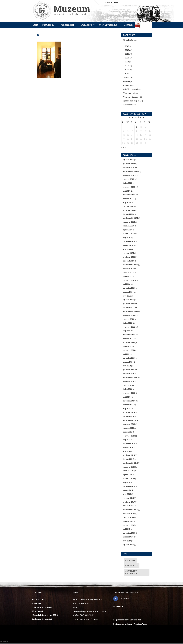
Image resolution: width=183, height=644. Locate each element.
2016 (127, 47)
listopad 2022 (128, 308)
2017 (127, 50)
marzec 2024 (128, 246)
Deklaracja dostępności (42, 619)
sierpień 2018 (128, 471)
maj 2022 (126, 331)
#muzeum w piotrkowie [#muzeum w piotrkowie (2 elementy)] (131, 572)
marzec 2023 (128, 292)
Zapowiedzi (128, 105)
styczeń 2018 (128, 498)
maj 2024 (126, 238)
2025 (127, 74)
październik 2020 (130, 378)
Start (35, 25)
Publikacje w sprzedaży (42, 608)
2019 (127, 54)
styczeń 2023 (128, 300)
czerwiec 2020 (129, 393)
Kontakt (128, 25)
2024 (127, 70)
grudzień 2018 (129, 456)
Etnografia (36, 604)
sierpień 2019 (128, 428)
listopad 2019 (128, 417)
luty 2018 (127, 495)
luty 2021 (127, 366)
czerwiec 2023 (129, 281)
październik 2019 (130, 421)
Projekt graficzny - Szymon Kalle (128, 620)
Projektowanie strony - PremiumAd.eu (130, 624)
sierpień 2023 (128, 273)
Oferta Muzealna (108, 25)
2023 (127, 66)
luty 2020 (127, 409)
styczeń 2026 (128, 160)
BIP (143, 26)
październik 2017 (130, 510)
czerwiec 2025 (129, 187)
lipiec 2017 (127, 522)
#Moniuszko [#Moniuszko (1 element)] (132, 566)
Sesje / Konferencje (131, 90)
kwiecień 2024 (129, 242)
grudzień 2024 (129, 211)
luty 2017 (127, 541)
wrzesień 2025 (129, 176)
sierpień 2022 (128, 320)
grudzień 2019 (129, 413)
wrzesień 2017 (129, 514)
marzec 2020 (128, 405)
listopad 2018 (128, 460)
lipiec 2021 (127, 347)
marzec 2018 (128, 491)
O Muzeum (48, 25)
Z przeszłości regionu (132, 101)
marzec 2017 (128, 537)
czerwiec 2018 (129, 479)
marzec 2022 (128, 339)
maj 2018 (126, 483)
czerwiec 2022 (129, 327)
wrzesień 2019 (129, 424)
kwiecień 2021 (129, 358)
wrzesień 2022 (129, 316)
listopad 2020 (128, 374)
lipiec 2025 (127, 184)
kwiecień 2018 (129, 487)
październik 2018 (130, 463)
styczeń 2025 (128, 207)
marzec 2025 (128, 199)
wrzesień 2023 (129, 269)
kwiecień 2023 (129, 288)
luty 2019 (127, 452)
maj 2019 (126, 440)
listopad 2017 (128, 506)
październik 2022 (130, 312)
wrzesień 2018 (129, 467)
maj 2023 (126, 285)
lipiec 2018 (127, 475)
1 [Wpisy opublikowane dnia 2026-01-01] (137, 127)
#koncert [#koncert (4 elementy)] (130, 561)
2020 (127, 58)
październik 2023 (130, 265)
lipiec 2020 (127, 390)
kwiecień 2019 (129, 444)
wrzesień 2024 (129, 222)
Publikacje (87, 25)
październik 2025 (130, 172)
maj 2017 (126, 529)
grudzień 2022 (129, 304)
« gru (123, 147)
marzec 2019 (128, 448)
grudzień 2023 (129, 257)
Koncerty (127, 86)
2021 (127, 62)
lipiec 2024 (127, 230)
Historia (126, 82)
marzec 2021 (128, 362)
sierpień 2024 (128, 226)
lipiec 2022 (127, 323)
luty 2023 (127, 296)
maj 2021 (126, 355)
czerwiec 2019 (129, 436)
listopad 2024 (128, 215)
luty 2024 (127, 250)
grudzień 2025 (129, 164)
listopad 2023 (128, 261)
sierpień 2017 (128, 518)
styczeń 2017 (128, 545)
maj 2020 (126, 397)
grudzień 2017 (129, 502)
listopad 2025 (128, 168)
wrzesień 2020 (129, 382)
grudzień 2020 (129, 370)
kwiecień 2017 (129, 533)
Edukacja (126, 78)
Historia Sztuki (39, 600)
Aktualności (67, 25)
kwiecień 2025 (129, 195)
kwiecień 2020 (129, 401)
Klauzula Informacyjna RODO (45, 615)
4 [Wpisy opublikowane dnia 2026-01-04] (150, 127)
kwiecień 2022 (129, 335)
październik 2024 (130, 218)
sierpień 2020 (128, 386)
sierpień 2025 (128, 180)
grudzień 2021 (129, 343)
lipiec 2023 (127, 277)
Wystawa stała (129, 93)
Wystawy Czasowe (131, 97)
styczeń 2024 (128, 253)
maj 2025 (126, 191)
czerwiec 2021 (129, 351)
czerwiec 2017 (129, 526)
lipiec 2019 (127, 432)
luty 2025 (127, 203)
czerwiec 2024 (129, 234)
